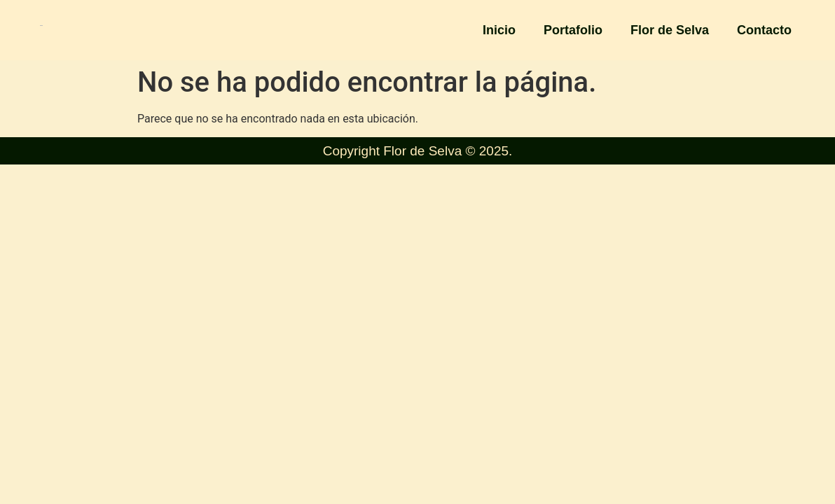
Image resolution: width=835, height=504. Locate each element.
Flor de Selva (670, 30)
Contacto (764, 30)
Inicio (499, 30)
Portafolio (573, 30)
